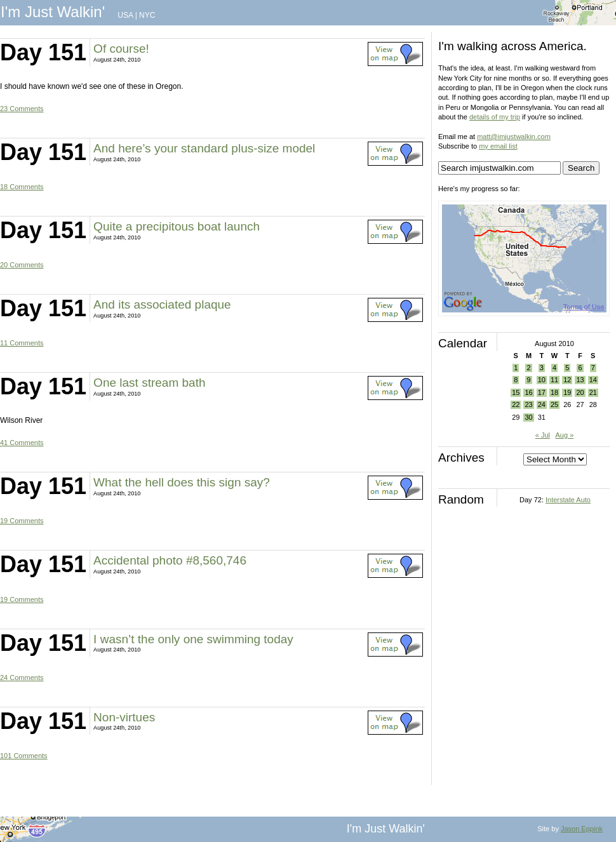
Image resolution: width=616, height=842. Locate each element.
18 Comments (22, 187)
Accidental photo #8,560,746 (170, 560)
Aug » (565, 435)
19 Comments (22, 521)
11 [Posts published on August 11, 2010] (554, 380)
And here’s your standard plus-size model (204, 148)
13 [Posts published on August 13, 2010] (580, 380)
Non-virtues (124, 717)
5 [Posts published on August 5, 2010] (567, 368)
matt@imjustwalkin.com (514, 137)
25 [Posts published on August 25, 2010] (554, 404)
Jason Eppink (582, 829)
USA (125, 15)
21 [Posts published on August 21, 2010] (593, 392)
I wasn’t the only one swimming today (193, 639)
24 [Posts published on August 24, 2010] (542, 404)
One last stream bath (149, 383)
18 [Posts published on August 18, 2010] (554, 392)
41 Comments (22, 443)
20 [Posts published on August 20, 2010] (580, 392)
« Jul (543, 435)
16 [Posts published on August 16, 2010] (528, 392)
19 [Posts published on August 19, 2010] (567, 392)
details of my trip (495, 117)
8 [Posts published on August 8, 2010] (516, 380)
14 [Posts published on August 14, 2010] (593, 380)
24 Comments (22, 678)
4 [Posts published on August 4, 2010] (554, 368)
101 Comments (24, 756)
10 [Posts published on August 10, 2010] (542, 380)
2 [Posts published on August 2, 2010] (528, 368)
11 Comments (22, 343)
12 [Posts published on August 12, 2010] (567, 380)
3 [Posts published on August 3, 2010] (542, 368)
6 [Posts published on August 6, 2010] (580, 368)
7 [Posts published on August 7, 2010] (593, 368)
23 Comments (22, 109)
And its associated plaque (162, 304)
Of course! (121, 49)
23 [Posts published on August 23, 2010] (528, 404)
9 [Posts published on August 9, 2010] (528, 380)
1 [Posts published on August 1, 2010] (516, 368)
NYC (147, 15)
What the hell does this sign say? (182, 482)
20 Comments (22, 265)
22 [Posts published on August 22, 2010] (516, 404)
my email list (498, 146)
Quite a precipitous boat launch (177, 226)
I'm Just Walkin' (53, 12)
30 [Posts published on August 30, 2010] (528, 417)
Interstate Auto (568, 500)
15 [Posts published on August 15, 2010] (516, 392)
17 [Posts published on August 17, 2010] (542, 392)
